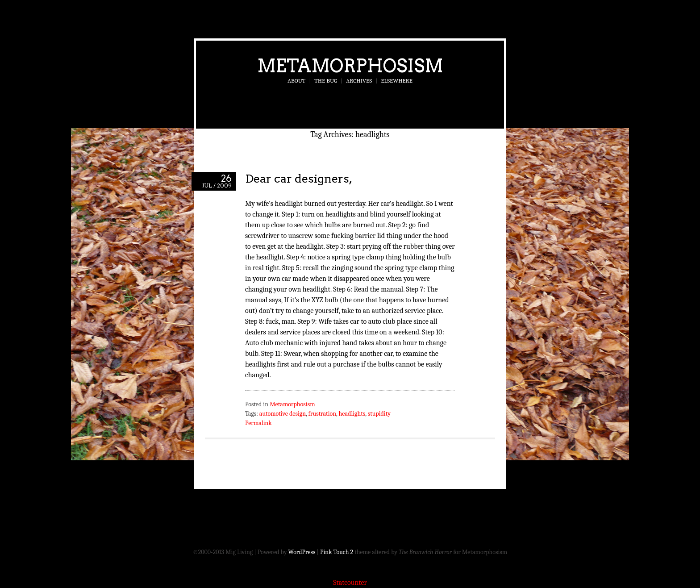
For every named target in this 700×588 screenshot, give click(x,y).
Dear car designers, (299, 178)
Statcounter (350, 583)
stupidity (379, 414)
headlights (352, 414)
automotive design (283, 414)
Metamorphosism (350, 66)
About (296, 81)
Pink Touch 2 (337, 552)
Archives (359, 81)
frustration (322, 414)
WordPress (302, 552)
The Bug (326, 81)
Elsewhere (397, 81)
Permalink (258, 423)
